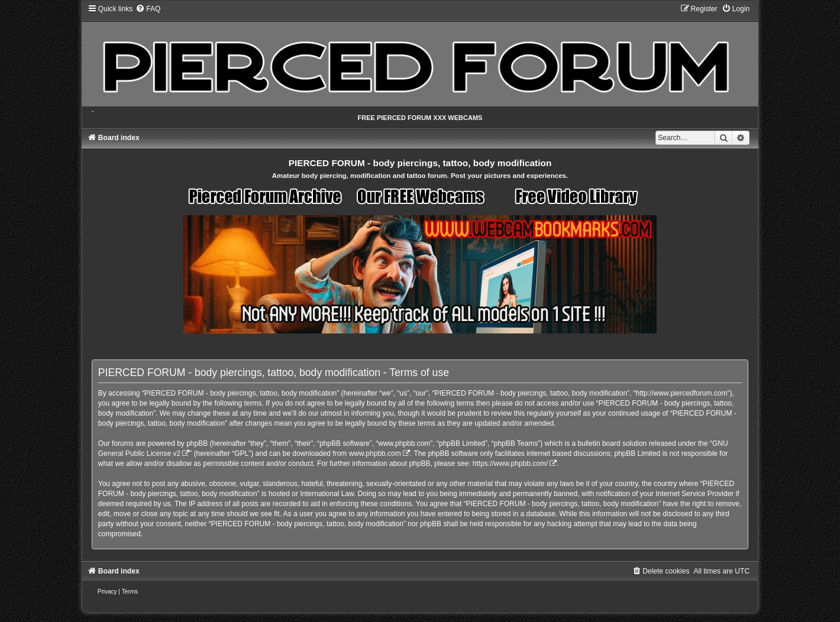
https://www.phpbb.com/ (510, 464)
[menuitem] (148, 9)
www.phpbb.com (375, 453)
